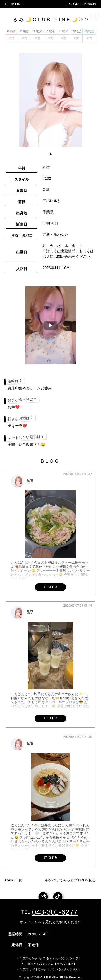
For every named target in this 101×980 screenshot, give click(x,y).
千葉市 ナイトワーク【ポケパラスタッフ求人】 (50, 969)
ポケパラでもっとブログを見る (70, 880)
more (51, 586)
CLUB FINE (14, 4)
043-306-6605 (82, 4)
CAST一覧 (14, 880)
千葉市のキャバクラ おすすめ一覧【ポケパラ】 (50, 958)
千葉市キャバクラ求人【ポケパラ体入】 (51, 964)
